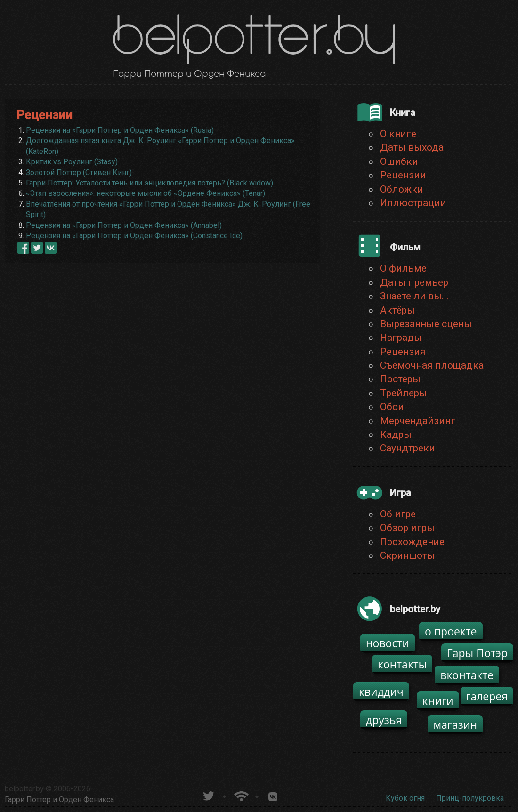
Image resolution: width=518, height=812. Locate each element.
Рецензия (403, 352)
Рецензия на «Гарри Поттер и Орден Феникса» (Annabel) (124, 225)
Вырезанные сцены (426, 324)
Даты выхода (412, 147)
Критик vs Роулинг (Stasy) (72, 162)
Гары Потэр (477, 653)
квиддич (381, 691)
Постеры (400, 379)
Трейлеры (404, 393)
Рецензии (403, 175)
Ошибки (399, 161)
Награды (401, 338)
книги (438, 701)
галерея (487, 696)
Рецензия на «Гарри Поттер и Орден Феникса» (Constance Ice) (134, 236)
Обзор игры (407, 528)
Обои (392, 407)
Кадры (396, 434)
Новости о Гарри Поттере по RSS (240, 795)
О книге (398, 134)
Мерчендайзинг (418, 421)
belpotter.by (24, 789)
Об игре (398, 514)
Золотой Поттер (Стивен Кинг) (79, 173)
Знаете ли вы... (414, 296)
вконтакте (467, 675)
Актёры (397, 310)
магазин (455, 724)
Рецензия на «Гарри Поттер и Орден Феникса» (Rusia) (120, 130)
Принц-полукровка (470, 798)
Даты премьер (414, 282)
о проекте (451, 631)
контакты (402, 664)
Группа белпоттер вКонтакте (273, 795)
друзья (384, 720)
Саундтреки (408, 448)
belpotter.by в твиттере (208, 795)
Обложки (402, 189)
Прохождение (412, 542)
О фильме (403, 268)
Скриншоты (408, 555)
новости (388, 643)
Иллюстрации (413, 203)
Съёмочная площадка (432, 365)
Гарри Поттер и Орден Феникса (59, 800)
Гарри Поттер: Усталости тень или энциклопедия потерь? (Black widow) (150, 183)
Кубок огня (405, 798)
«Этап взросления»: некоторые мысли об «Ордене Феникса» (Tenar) (146, 193)
